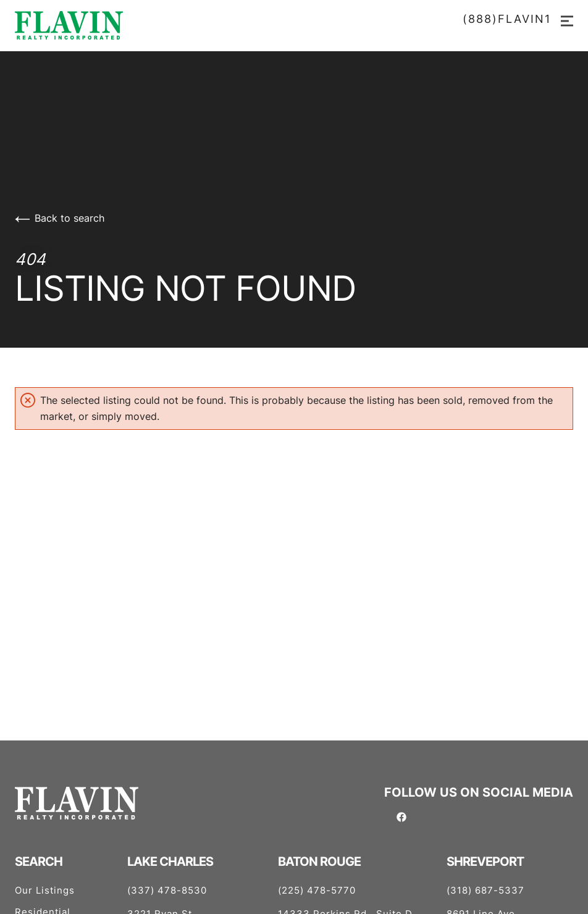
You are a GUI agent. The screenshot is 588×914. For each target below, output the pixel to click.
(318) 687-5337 (485, 890)
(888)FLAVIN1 (507, 19)
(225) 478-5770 (317, 890)
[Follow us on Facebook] (401, 816)
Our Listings (45, 890)
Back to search (60, 218)
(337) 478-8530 (167, 890)
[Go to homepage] (294, 25)
